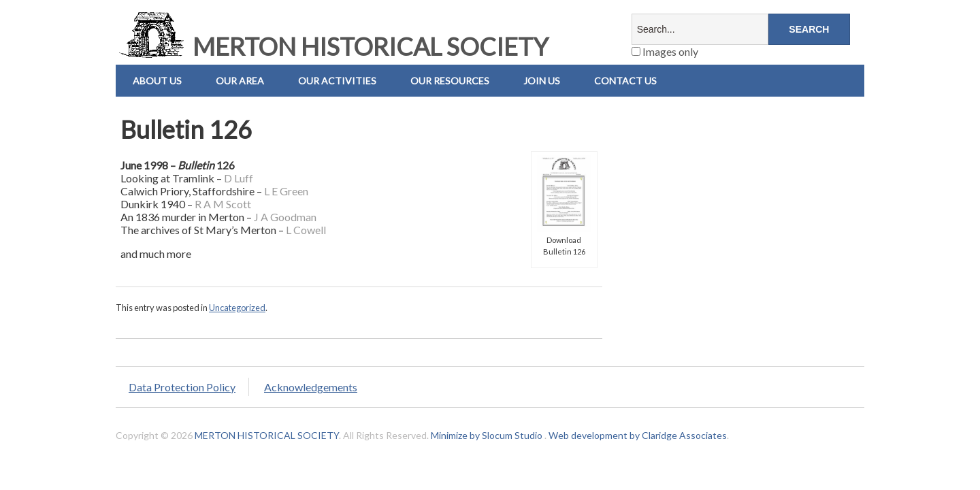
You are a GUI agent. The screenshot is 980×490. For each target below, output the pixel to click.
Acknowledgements (311, 387)
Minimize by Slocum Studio (487, 435)
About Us (157, 81)
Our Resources (450, 81)
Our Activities (337, 81)
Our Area (240, 81)
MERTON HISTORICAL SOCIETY (332, 46)
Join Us (542, 81)
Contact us (625, 81)
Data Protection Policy (182, 387)
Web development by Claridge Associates (638, 435)
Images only (665, 51)
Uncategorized (237, 308)
